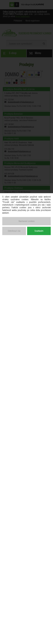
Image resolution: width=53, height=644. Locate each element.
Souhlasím (39, 231)
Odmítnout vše (14, 231)
